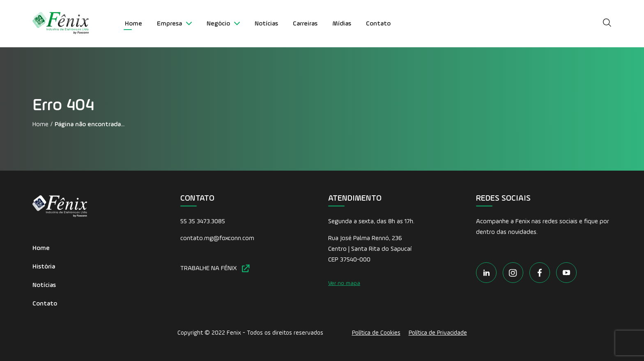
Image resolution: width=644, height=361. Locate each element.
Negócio (223, 24)
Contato (378, 24)
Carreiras (305, 24)
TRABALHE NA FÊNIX (215, 268)
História (44, 267)
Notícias (266, 24)
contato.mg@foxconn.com (217, 238)
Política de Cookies (376, 333)
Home (133, 24)
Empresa (174, 24)
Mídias (342, 24)
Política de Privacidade (438, 333)
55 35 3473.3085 (203, 222)
